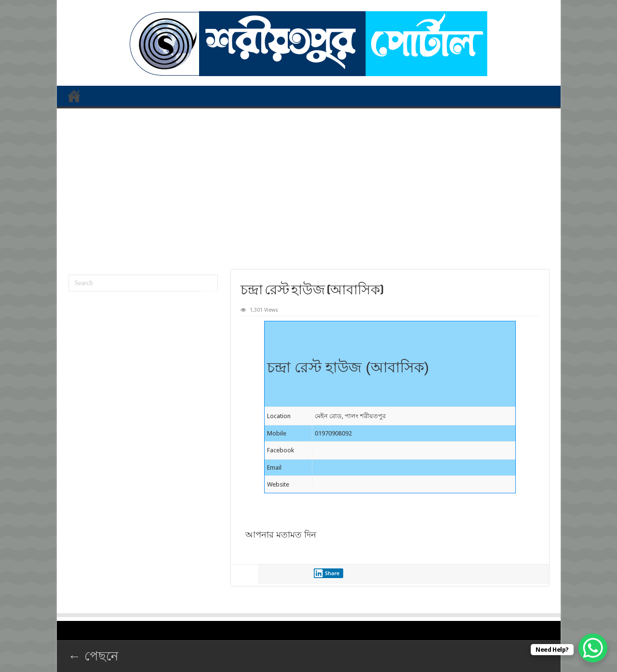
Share (327, 573)
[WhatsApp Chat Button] (593, 648)
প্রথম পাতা (74, 96)
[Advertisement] (309, 185)
